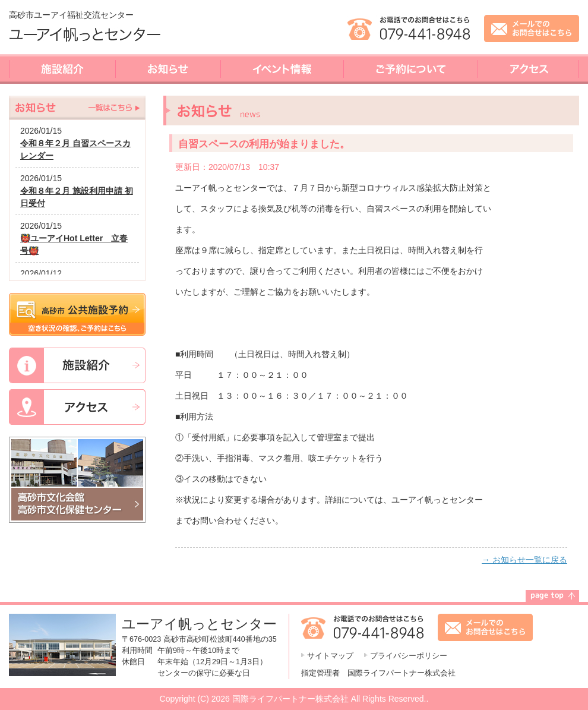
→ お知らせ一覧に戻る (524, 560)
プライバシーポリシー (409, 656)
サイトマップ (330, 656)
